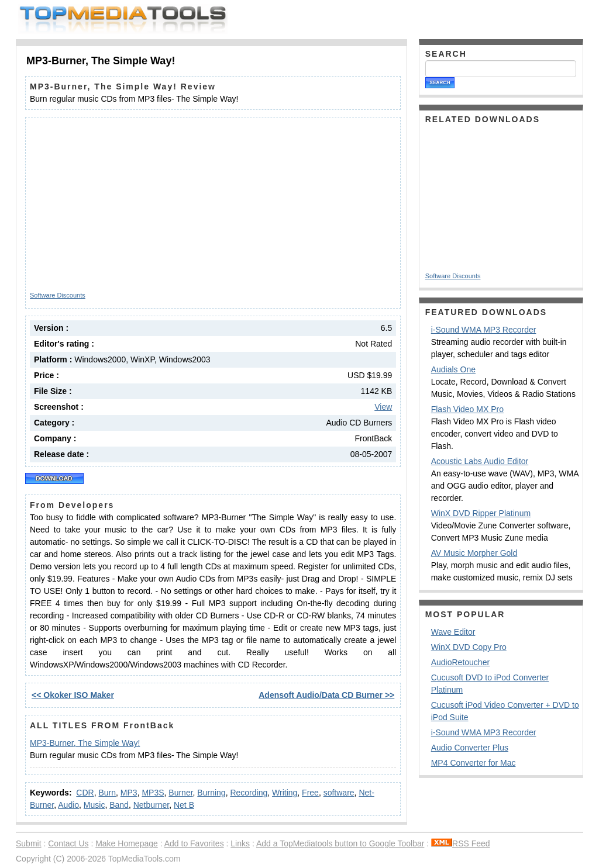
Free (310, 793)
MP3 (129, 793)
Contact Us (68, 843)
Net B (184, 805)
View (383, 407)
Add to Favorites (194, 843)
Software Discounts (58, 295)
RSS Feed (461, 843)
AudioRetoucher (460, 662)
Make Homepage (127, 843)
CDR (85, 793)
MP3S (153, 793)
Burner (180, 793)
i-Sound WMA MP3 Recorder (484, 330)
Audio (68, 805)
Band (119, 805)
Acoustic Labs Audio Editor (480, 461)
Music (94, 805)
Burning (211, 793)
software (339, 793)
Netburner (151, 805)
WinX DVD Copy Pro (469, 647)
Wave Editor (453, 632)
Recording (249, 793)
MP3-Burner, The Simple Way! (85, 743)
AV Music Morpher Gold (474, 553)
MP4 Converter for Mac (474, 763)
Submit (29, 843)
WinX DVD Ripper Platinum (481, 513)
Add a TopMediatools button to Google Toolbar (340, 843)
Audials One (453, 369)
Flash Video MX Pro (467, 409)
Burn (107, 793)
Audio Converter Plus (470, 748)
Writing (285, 793)
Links (240, 843)
